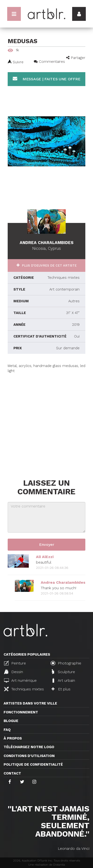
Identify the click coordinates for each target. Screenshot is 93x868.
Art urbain (63, 680)
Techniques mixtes (24, 689)
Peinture (15, 663)
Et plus (61, 689)
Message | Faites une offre (47, 79)
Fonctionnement (21, 712)
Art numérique (20, 680)
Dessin (14, 672)
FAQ (7, 730)
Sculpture (63, 672)
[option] (46, 141)
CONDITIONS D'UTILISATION (29, 756)
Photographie (66, 663)
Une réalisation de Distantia (47, 865)
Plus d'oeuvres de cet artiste (49, 265)
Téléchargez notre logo (29, 747)
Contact (12, 773)
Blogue (11, 721)
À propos (13, 738)
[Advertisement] (46, 420)
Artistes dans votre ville (30, 703)
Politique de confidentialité (33, 764)
